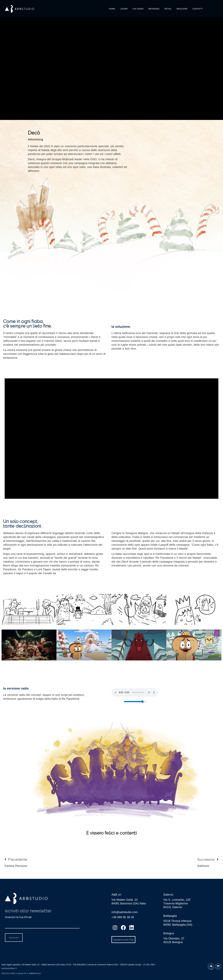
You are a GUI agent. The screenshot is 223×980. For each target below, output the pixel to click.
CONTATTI (198, 9)
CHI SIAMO (138, 9)
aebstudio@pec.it (9, 968)
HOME (112, 9)
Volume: (118, 701)
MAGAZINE (182, 9)
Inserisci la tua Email (18, 917)
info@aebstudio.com (125, 912)
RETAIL (168, 9)
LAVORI (124, 9)
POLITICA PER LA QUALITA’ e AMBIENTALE (21, 973)
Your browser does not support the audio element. (135, 692)
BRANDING (154, 9)
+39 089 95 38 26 (123, 917)
